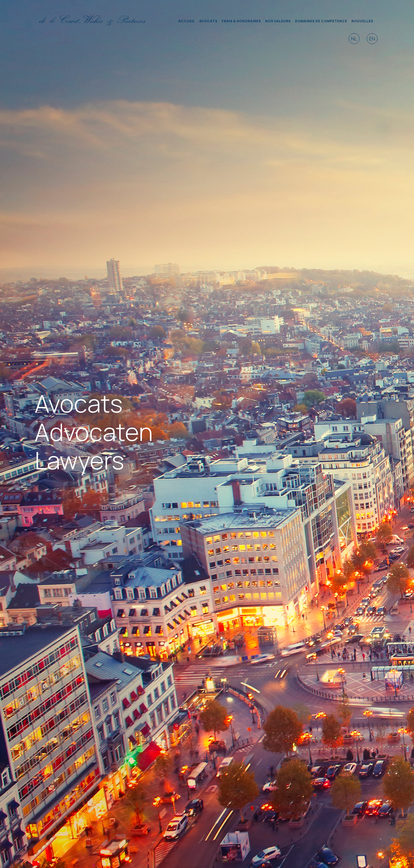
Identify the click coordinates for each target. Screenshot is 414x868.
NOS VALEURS (278, 21)
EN (372, 39)
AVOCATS (208, 21)
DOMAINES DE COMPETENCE (321, 21)
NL (354, 39)
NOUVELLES (362, 21)
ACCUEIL (187, 21)
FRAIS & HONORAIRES (241, 21)
